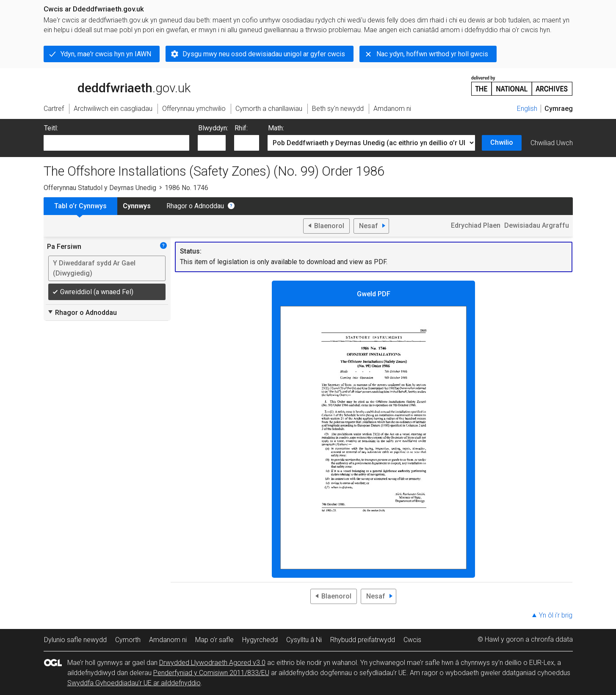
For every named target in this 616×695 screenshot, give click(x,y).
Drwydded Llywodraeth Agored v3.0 (212, 663)
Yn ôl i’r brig (556, 615)
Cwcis (412, 640)
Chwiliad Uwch (552, 143)
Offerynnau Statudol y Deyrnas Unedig (100, 188)
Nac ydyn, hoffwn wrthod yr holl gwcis (432, 54)
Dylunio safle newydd (75, 640)
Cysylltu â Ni (304, 640)
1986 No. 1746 (186, 188)
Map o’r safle (214, 640)
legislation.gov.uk (110, 85)
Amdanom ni (168, 640)
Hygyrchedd (260, 640)
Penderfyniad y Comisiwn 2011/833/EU (211, 673)
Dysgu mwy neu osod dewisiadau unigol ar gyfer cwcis (264, 54)
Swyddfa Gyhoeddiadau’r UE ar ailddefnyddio (134, 683)
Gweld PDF (373, 430)
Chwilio (502, 142)
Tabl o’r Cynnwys (80, 206)
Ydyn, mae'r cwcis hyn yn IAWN (106, 54)
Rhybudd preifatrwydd (363, 640)
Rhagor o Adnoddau (195, 206)
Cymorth (128, 640)
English (527, 109)
